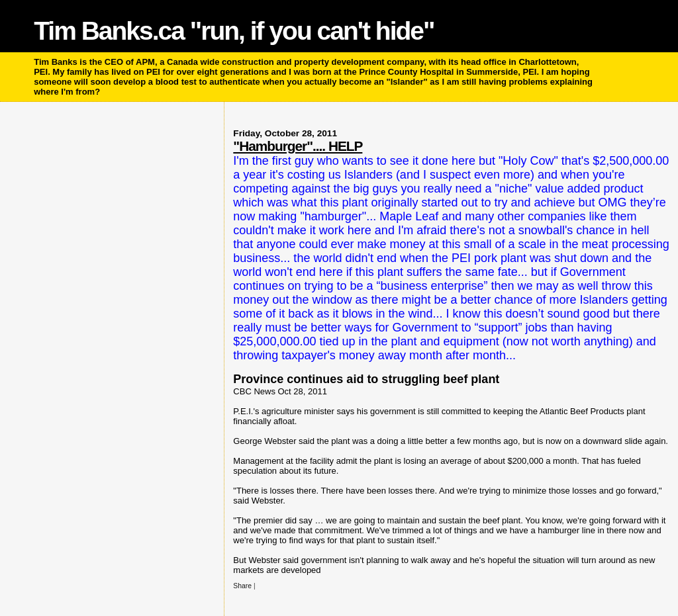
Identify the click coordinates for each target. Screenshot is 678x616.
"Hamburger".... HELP (298, 146)
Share (242, 586)
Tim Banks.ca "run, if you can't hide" (234, 31)
